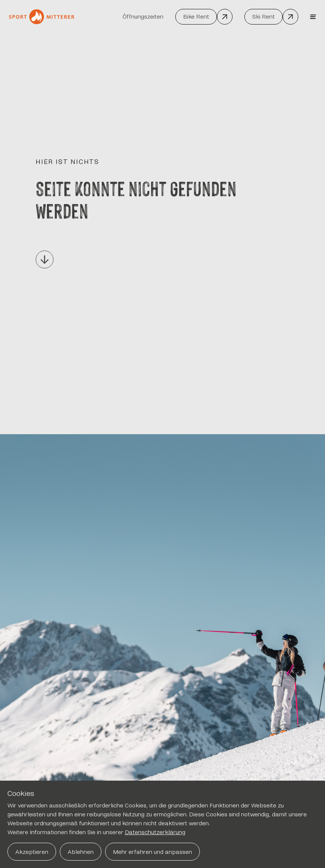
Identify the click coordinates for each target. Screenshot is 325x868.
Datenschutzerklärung (155, 832)
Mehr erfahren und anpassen (152, 852)
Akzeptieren (32, 852)
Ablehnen (81, 852)
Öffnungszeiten (143, 17)
